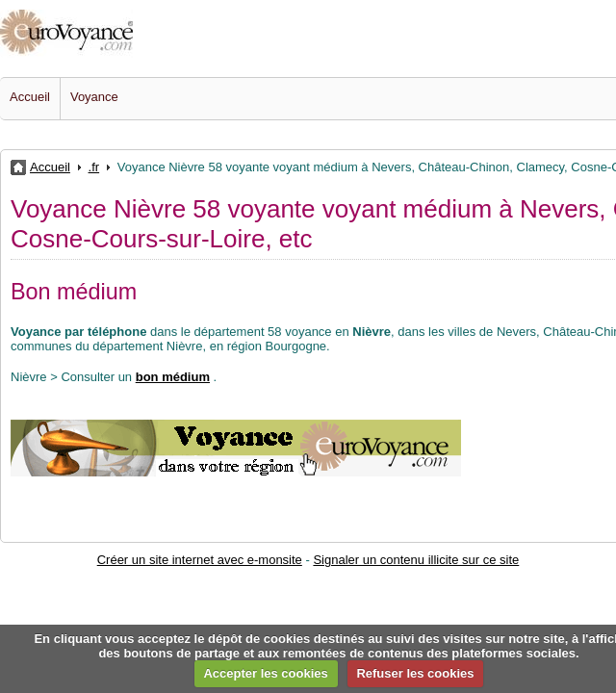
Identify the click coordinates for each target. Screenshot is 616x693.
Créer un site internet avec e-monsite (200, 560)
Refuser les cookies (415, 673)
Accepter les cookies (265, 673)
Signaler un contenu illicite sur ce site (416, 560)
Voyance (94, 97)
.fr (94, 167)
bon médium (173, 377)
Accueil (30, 97)
